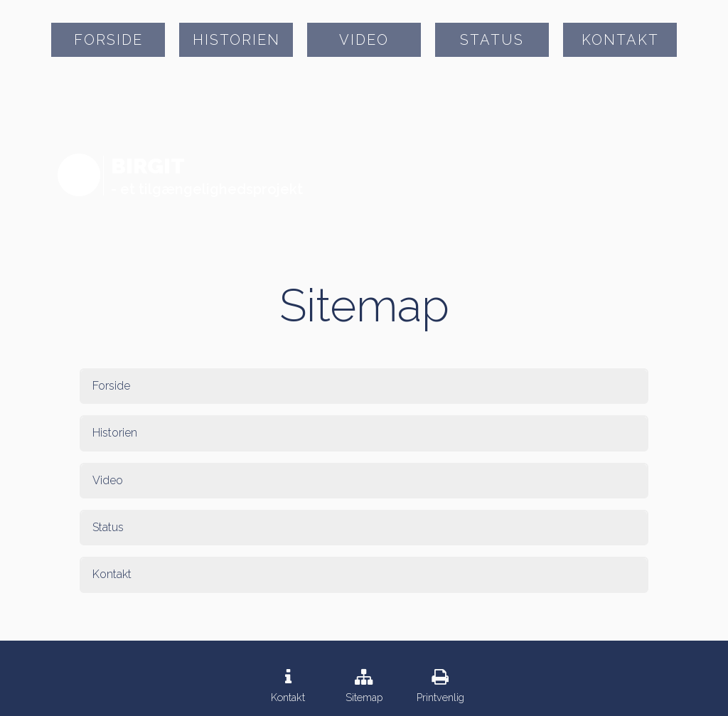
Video (364, 40)
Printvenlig (440, 697)
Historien (236, 40)
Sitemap (364, 697)
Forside (108, 40)
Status (492, 40)
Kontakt (620, 40)
